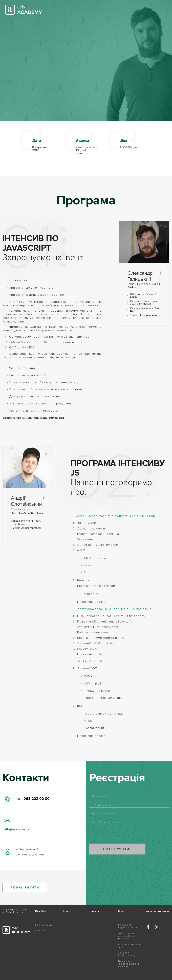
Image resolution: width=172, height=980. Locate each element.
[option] (42, 142)
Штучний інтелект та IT (129, 946)
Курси (67, 911)
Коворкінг (41, 931)
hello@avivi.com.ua (16, 829)
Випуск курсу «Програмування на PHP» (129, 964)
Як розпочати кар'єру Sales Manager (127, 936)
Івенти (95, 911)
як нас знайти (25, 887)
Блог (121, 911)
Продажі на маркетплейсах (128, 926)
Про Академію (44, 925)
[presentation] (115, 835)
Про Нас (41, 911)
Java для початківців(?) (127, 954)
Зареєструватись (117, 849)
